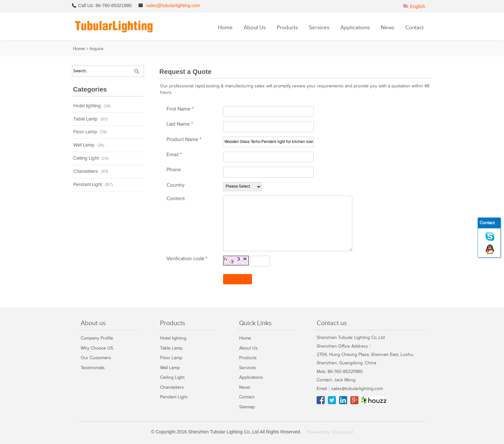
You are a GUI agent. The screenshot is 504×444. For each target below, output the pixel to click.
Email (174, 155)
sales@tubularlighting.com (173, 5)
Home (225, 28)
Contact (414, 28)
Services (319, 28)
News (388, 28)
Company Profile (97, 338)
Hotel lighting (87, 106)
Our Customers (96, 358)
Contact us (332, 323)
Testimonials (93, 368)
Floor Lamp (85, 132)
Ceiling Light (86, 158)
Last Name (180, 124)
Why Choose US (97, 348)
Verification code (187, 259)
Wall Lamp (84, 145)
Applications (355, 28)
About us (93, 323)
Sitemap (247, 407)
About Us (255, 28)
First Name (180, 109)
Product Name (184, 140)
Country (175, 185)
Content (176, 199)
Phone (174, 170)
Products (287, 28)
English (418, 6)
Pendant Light (88, 185)
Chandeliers (86, 171)
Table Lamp (85, 119)
